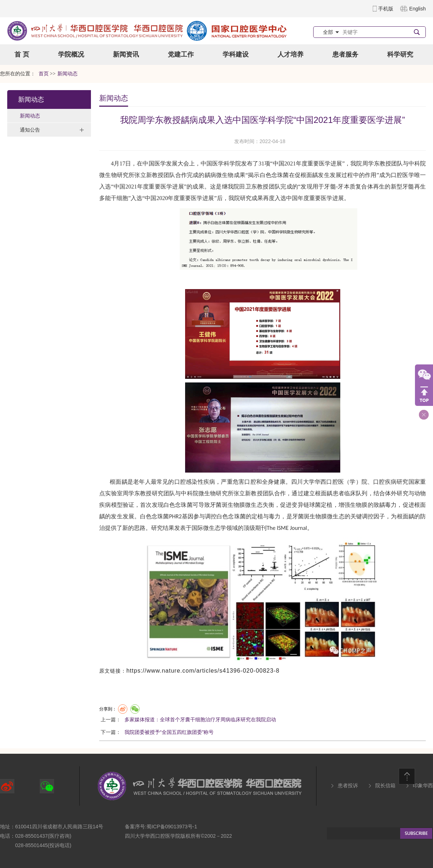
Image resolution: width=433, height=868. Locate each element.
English (417, 9)
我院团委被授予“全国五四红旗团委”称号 (169, 732)
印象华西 (423, 785)
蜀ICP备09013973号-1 (172, 827)
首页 (44, 74)
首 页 (22, 54)
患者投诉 (348, 785)
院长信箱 (385, 785)
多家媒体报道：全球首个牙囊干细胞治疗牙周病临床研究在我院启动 (200, 719)
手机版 (386, 9)
